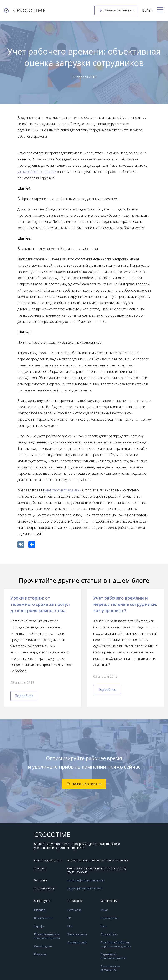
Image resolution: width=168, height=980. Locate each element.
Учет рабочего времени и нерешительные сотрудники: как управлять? (125, 604)
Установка (75, 910)
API (69, 918)
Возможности (43, 918)
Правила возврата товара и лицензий (47, 936)
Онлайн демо (43, 946)
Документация (77, 942)
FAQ (70, 926)
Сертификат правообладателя (113, 956)
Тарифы (39, 926)
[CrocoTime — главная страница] (25, 10)
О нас (104, 910)
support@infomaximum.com (84, 888)
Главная (40, 910)
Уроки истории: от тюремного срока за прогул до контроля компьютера (40, 604)
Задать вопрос (77, 934)
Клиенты (40, 954)
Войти (147, 10)
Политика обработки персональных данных (116, 944)
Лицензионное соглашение (111, 968)
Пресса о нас (109, 934)
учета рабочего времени (37, 172)
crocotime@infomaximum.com (86, 880)
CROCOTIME (52, 835)
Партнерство (110, 918)
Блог (104, 926)
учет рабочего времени (63, 490)
